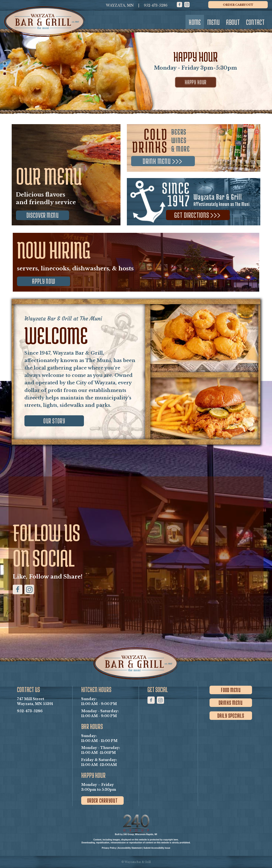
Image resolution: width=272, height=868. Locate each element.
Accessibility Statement (130, 848)
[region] (136, 69)
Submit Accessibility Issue (157, 848)
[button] (179, 5)
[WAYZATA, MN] (120, 5)
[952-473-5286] (156, 5)
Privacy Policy (109, 848)
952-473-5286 (30, 711)
